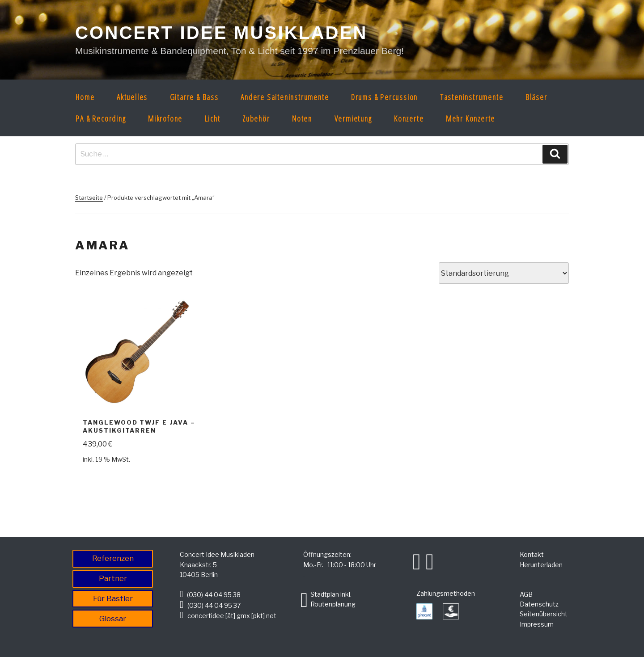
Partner (113, 578)
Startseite (89, 198)
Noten (302, 118)
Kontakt (532, 554)
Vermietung (353, 118)
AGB (526, 594)
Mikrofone (165, 118)
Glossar (113, 619)
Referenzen (113, 558)
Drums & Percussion (384, 97)
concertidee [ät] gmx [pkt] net (232, 616)
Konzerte (409, 118)
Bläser (536, 97)
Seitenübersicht (544, 614)
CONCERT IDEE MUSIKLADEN (221, 33)
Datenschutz (539, 604)
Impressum (537, 624)
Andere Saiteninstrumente (285, 97)
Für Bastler (113, 598)
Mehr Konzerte (470, 118)
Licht (213, 118)
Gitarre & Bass (194, 97)
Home (85, 97)
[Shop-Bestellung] (504, 273)
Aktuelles (132, 97)
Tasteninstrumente (472, 97)
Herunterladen (541, 565)
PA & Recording (101, 118)
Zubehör (256, 118)
